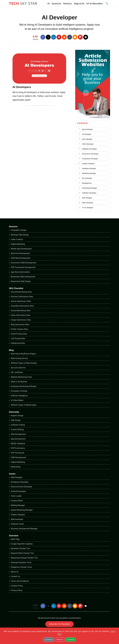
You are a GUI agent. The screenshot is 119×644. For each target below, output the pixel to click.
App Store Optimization (20, 272)
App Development (18, 439)
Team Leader (16, 496)
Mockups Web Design (20, 235)
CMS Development (18, 457)
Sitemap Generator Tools (21, 562)
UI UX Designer (87, 208)
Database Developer (89, 149)
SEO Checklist (16, 288)
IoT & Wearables (94, 3)
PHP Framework (17, 453)
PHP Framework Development (23, 267)
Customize (49, 640)
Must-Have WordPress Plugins (23, 354)
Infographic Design (18, 230)
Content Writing (17, 430)
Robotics (68, 3)
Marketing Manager (89, 173)
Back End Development (20, 253)
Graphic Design (17, 416)
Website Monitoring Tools (21, 377)
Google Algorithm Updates (22, 544)
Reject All (60, 640)
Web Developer (87, 203)
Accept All (71, 640)
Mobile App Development (21, 249)
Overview (14, 536)
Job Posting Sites (18, 338)
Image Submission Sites (21, 320)
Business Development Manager (24, 529)
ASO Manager (87, 139)
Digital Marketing (18, 244)
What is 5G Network (19, 382)
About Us (14, 572)
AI (48, 3)
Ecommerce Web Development (23, 263)
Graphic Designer (88, 164)
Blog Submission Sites (20, 325)
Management (87, 183)
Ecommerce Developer (90, 154)
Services (13, 227)
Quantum (56, 3)
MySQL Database (18, 443)
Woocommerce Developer (21, 487)
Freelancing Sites (18, 343)
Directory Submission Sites (22, 297)
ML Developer (87, 178)
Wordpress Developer (20, 482)
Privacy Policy (16, 590)
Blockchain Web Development (23, 277)
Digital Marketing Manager (22, 510)
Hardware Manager (89, 168)
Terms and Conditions (20, 581)
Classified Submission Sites (22, 306)
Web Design (16, 420)
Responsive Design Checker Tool (24, 558)
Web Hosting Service (19, 358)
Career (12, 474)
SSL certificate (17, 372)
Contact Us (15, 576)
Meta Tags (15, 539)
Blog (11, 350)
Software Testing (18, 425)
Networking (15, 467)
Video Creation (17, 239)
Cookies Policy (17, 586)
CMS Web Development (20, 258)
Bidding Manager (18, 505)
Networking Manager (89, 188)
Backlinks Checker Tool (20, 548)
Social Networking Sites (20, 311)
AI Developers (22, 87)
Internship (14, 412)
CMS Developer (88, 144)
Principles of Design (19, 391)
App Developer (87, 129)
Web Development (18, 434)
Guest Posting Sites (19, 334)
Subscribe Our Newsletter (59, 624)
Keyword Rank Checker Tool (22, 553)
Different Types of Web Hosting (24, 363)
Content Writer (17, 501)
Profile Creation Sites (19, 329)
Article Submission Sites (21, 301)
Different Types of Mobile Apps (23, 405)
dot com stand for (18, 368)
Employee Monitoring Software (23, 386)
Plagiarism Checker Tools (21, 567)
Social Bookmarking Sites (21, 292)
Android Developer (18, 491)
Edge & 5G (79, 3)
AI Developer (59, 17)
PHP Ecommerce (18, 448)
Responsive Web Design (21, 281)
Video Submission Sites (20, 315)
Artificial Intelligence (19, 396)
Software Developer (89, 193)
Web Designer (87, 198)
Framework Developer (90, 159)
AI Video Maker (17, 400)
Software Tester (17, 524)
